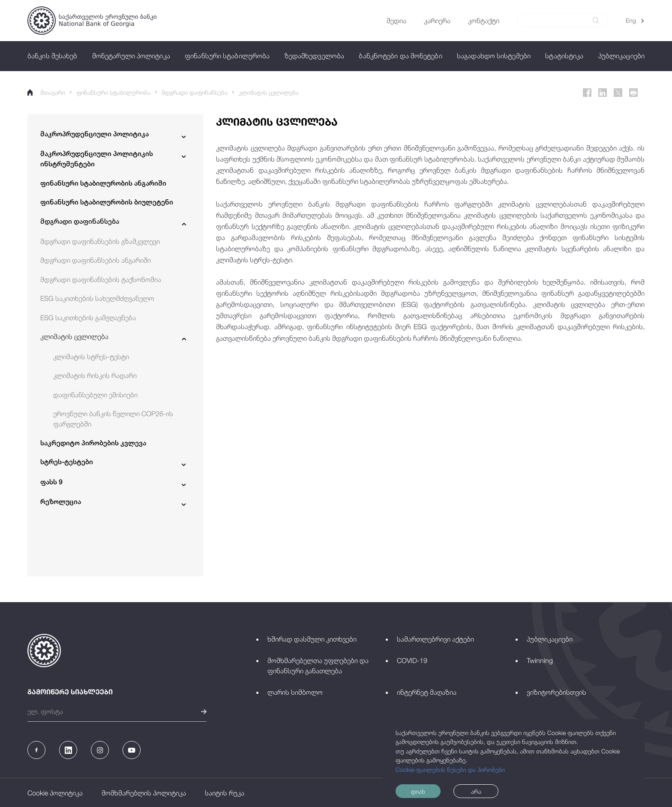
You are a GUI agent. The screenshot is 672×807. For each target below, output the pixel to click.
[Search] (557, 21)
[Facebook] (587, 93)
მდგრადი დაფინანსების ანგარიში (96, 260)
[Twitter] (618, 93)
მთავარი (46, 92)
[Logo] (92, 21)
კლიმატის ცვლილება (269, 92)
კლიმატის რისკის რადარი (95, 375)
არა (476, 791)
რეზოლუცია (61, 502)
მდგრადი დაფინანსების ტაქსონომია (101, 279)
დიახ (418, 791)
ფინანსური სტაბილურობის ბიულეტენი (107, 202)
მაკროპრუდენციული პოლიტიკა (94, 134)
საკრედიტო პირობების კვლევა (93, 443)
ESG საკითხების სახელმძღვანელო (97, 298)
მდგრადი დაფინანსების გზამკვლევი (100, 241)
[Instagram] (100, 750)
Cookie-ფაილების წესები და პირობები (450, 769)
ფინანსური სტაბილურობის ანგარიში (103, 183)
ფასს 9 (51, 482)
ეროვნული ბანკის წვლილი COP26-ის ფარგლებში (113, 419)
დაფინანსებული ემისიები (95, 395)
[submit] (596, 20)
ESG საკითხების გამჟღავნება (88, 318)
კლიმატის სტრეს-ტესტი (91, 357)
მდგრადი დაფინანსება (195, 92)
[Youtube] (132, 750)
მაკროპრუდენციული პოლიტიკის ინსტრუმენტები (97, 159)
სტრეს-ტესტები (67, 462)
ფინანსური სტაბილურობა (113, 92)
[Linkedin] (603, 93)
